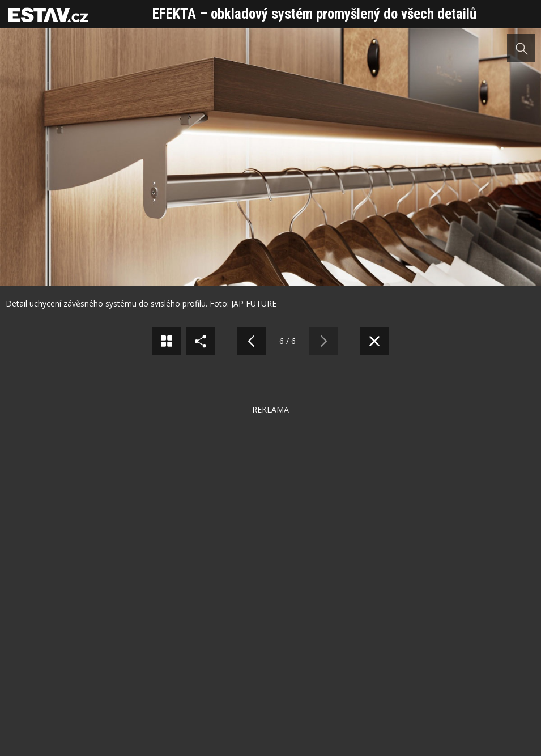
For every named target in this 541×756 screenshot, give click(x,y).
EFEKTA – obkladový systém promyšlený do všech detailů (314, 14)
